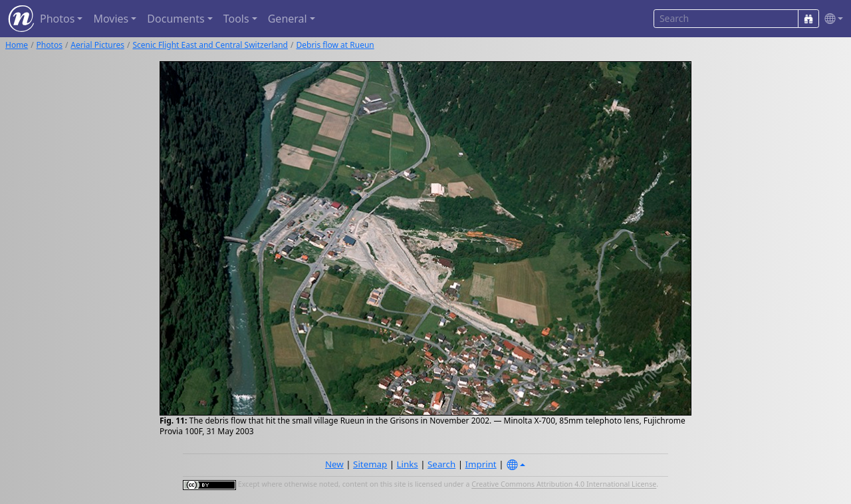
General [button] (288, 19)
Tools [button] (236, 19)
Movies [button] (111, 19)
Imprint (481, 464)
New (334, 464)
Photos (50, 45)
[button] (831, 19)
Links (408, 464)
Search (441, 464)
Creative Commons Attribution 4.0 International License (564, 485)
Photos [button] (57, 19)
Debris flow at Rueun (335, 45)
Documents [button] (176, 19)
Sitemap (370, 464)
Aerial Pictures (97, 45)
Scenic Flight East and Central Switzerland (210, 45)
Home (17, 45)
